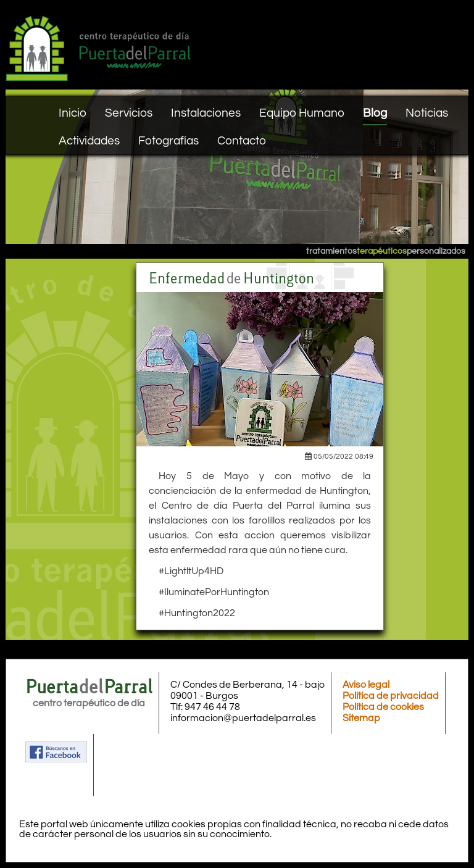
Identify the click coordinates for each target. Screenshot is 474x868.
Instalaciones (206, 113)
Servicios (129, 113)
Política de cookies (383, 707)
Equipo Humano (302, 113)
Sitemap (361, 718)
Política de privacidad (391, 696)
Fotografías (168, 141)
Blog (375, 113)
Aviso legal (366, 685)
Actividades (89, 141)
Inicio (73, 113)
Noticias (427, 113)
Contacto (242, 141)
